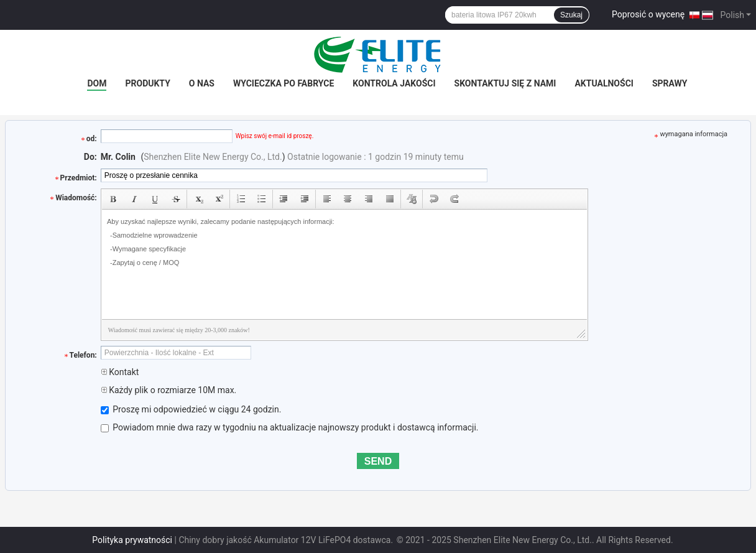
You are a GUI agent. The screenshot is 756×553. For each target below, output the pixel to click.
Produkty (147, 83)
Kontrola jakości (394, 83)
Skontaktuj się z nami (505, 83)
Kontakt (120, 372)
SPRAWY (670, 83)
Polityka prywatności (132, 540)
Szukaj (571, 15)
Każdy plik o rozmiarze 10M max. (169, 390)
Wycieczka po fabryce (283, 83)
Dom (97, 83)
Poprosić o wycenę (648, 14)
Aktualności (604, 83)
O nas (202, 83)
